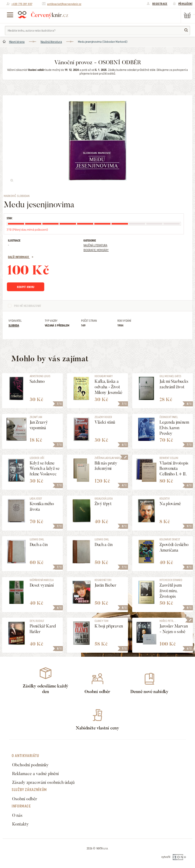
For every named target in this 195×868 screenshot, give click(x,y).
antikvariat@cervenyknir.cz (64, 4)
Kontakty (21, 824)
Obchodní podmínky (30, 765)
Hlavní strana (17, 42)
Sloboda (14, 325)
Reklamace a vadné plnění (36, 774)
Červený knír (43, 15)
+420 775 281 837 (22, 4)
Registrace (160, 4)
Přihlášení (185, 4)
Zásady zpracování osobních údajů (43, 782)
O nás (17, 815)
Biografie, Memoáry (96, 250)
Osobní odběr (25, 799)
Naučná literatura (51, 42)
